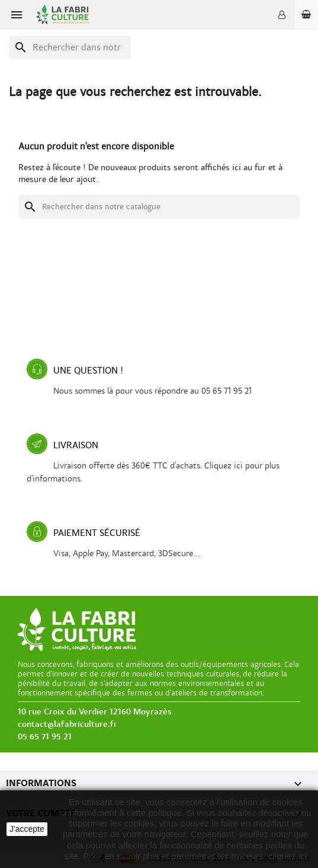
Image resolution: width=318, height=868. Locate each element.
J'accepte (27, 829)
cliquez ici (288, 856)
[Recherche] (70, 47)
